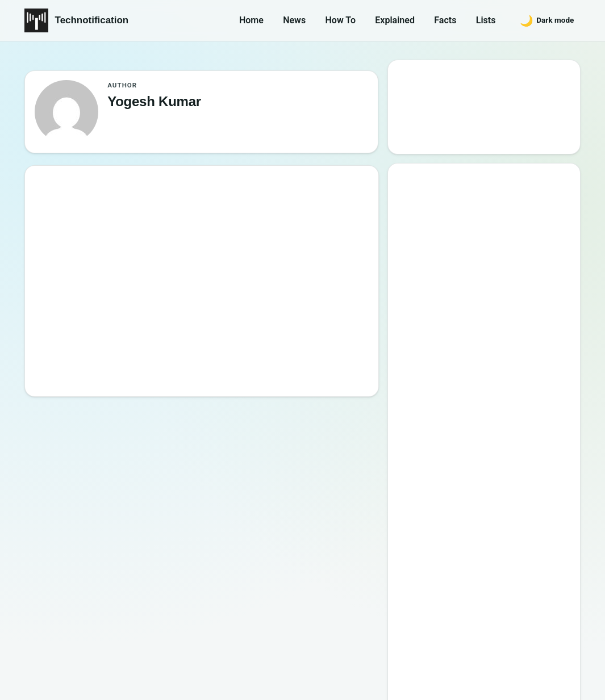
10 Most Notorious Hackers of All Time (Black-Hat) (489, 428)
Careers (557, 630)
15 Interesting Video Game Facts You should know (488, 330)
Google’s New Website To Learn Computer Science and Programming (485, 226)
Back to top (560, 682)
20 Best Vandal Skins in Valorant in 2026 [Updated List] (493, 461)
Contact (456, 630)
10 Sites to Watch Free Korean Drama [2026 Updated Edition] (483, 527)
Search (422, 134)
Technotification (92, 20)
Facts (445, 20)
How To (341, 20)
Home (251, 20)
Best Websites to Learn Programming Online (468, 298)
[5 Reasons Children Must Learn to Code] (87, 245)
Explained (395, 20)
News (294, 20)
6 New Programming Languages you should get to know (495, 363)
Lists (486, 20)
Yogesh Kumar (196, 232)
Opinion (179, 215)
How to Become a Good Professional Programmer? (496, 395)
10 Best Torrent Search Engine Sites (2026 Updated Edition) (495, 265)
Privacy (506, 630)
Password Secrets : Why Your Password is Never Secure (481, 494)
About (408, 630)
